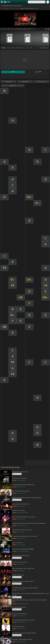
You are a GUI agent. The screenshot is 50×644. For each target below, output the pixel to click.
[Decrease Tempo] (2, 29)
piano (8, 48)
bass (28, 48)
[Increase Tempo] (13, 29)
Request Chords (17, 474)
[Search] (44, 2)
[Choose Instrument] (31, 48)
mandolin (18, 48)
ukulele (13, 48)
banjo (23, 48)
